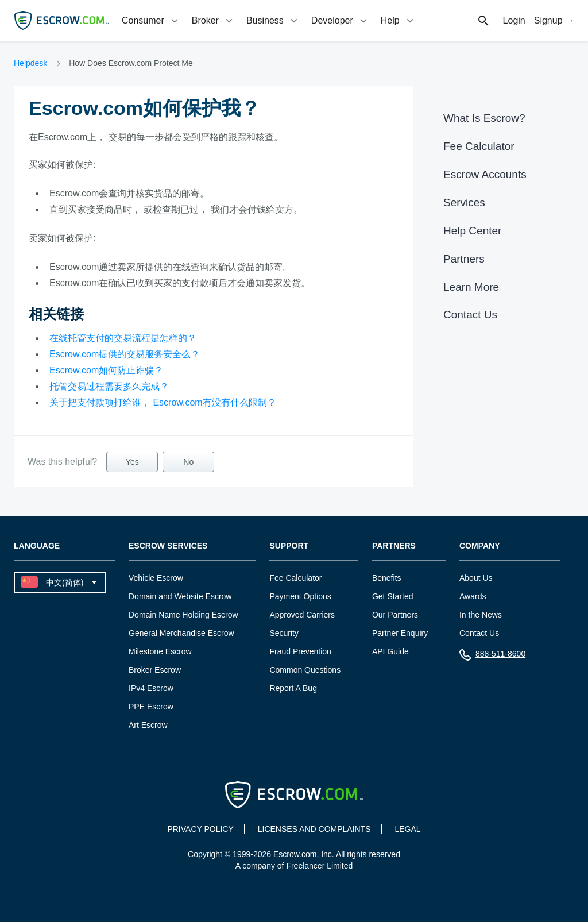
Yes (132, 462)
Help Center (472, 231)
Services (464, 202)
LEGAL (407, 829)
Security (284, 633)
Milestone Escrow (160, 651)
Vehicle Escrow (156, 578)
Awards (473, 596)
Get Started (393, 596)
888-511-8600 (492, 656)
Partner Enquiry (400, 633)
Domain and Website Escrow (180, 596)
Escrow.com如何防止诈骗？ (106, 370)
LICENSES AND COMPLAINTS (314, 829)
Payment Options (300, 596)
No (188, 462)
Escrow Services (168, 546)
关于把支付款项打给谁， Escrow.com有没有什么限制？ (163, 402)
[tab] (151, 20)
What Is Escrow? (484, 118)
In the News (481, 615)
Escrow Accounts (485, 174)
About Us (476, 578)
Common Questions (305, 670)
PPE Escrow (151, 707)
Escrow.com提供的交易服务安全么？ (125, 354)
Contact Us (470, 315)
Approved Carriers (302, 615)
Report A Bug (293, 688)
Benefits (387, 578)
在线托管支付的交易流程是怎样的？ (123, 338)
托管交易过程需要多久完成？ (109, 386)
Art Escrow (148, 725)
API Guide (390, 651)
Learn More (471, 287)
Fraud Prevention (300, 651)
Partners (464, 259)
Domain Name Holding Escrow (183, 615)
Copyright (205, 854)
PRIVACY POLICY (200, 829)
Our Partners (395, 615)
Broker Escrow (155, 670)
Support (289, 546)
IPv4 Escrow (151, 688)
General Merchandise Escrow (181, 633)
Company (480, 546)
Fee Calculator (479, 146)
